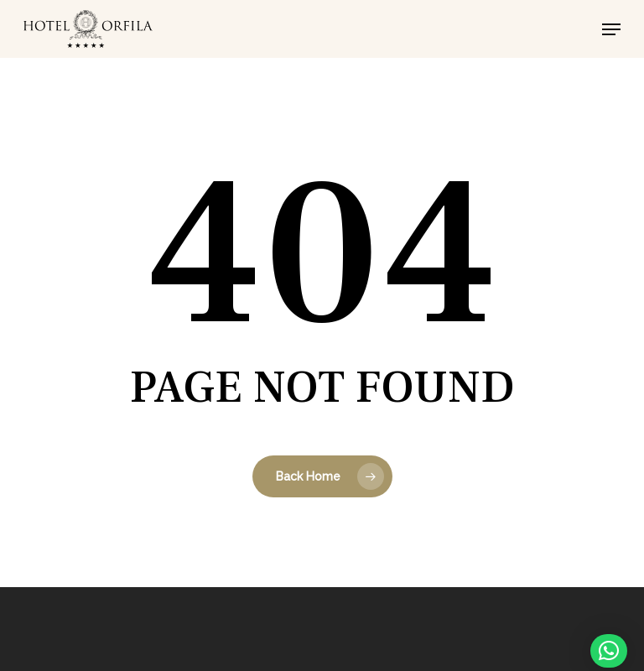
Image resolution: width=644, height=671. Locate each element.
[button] (611, 29)
